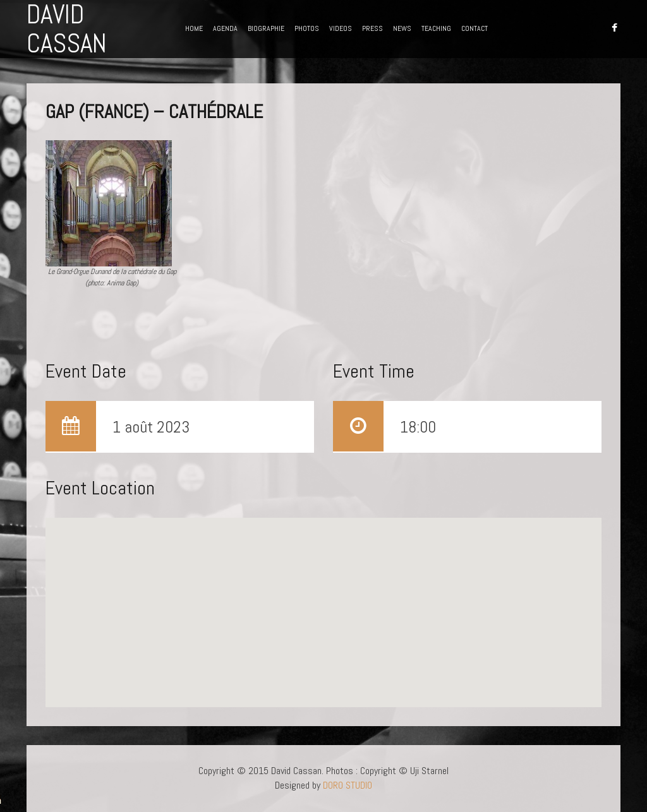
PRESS (372, 28)
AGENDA (225, 28)
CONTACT (475, 28)
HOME (194, 28)
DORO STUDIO (348, 785)
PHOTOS (307, 28)
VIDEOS (341, 28)
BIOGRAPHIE (266, 28)
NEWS (402, 28)
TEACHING (436, 28)
